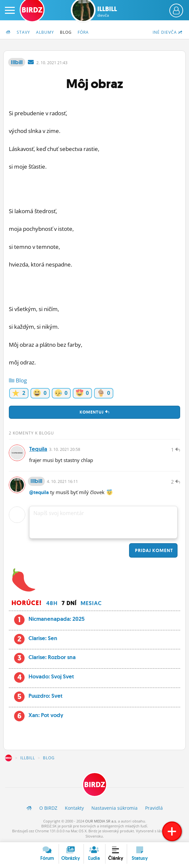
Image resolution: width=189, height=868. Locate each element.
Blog (66, 32)
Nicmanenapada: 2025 (57, 619)
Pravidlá (154, 808)
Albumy (45, 32)
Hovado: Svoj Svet (51, 676)
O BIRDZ (48, 808)
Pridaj (153, 550)
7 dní (69, 603)
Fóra (83, 32)
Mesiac (91, 603)
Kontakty (74, 808)
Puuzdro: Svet (46, 696)
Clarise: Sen (43, 638)
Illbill (107, 11)
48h (52, 603)
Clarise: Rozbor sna (52, 657)
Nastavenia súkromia (114, 808)
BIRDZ (9, 758)
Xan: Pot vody (46, 715)
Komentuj (95, 412)
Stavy (23, 32)
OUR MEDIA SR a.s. (101, 821)
